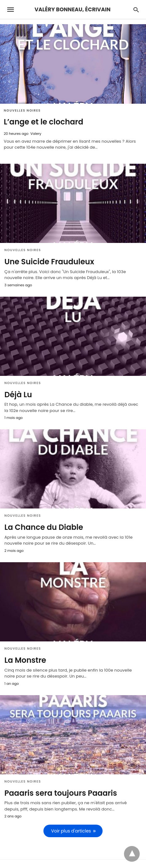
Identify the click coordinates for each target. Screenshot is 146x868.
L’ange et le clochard (44, 122)
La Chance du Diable (44, 527)
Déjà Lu (18, 395)
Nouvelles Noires (22, 110)
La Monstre (25, 660)
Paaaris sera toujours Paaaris (61, 793)
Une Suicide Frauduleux (49, 262)
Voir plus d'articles (71, 831)
